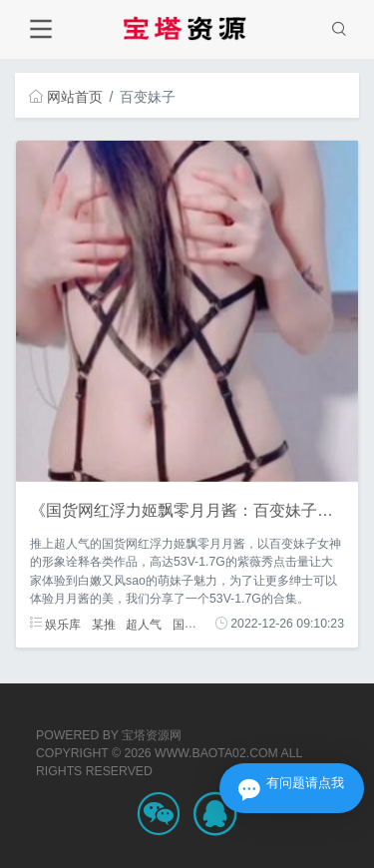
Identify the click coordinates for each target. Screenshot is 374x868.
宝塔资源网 (152, 735)
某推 (104, 624)
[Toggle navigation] (40, 29)
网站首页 (66, 97)
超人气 (144, 624)
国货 (185, 624)
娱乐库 (55, 624)
